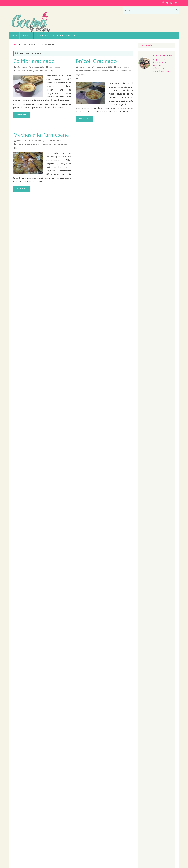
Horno (111, 71)
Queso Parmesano (41, 71)
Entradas (31, 144)
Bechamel (21, 71)
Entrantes (57, 141)
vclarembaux (22, 67)
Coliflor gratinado (34, 61)
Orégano (47, 144)
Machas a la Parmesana (41, 135)
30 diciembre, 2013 (40, 141)
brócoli (105, 71)
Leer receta (22, 115)
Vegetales (80, 75)
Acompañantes (55, 67)
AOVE (19, 144)
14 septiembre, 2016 (103, 67)
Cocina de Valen (146, 45)
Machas (39, 144)
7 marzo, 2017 (38, 67)
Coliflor (29, 71)
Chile (24, 144)
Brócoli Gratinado (96, 61)
